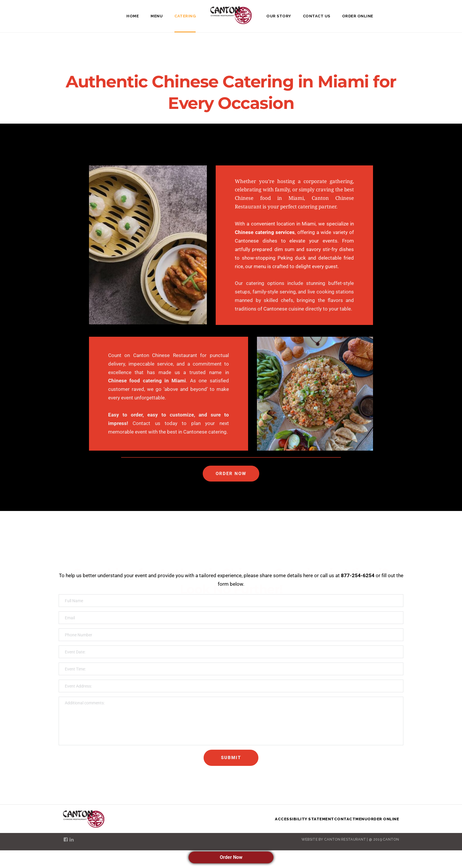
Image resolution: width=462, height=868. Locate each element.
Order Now (231, 857)
